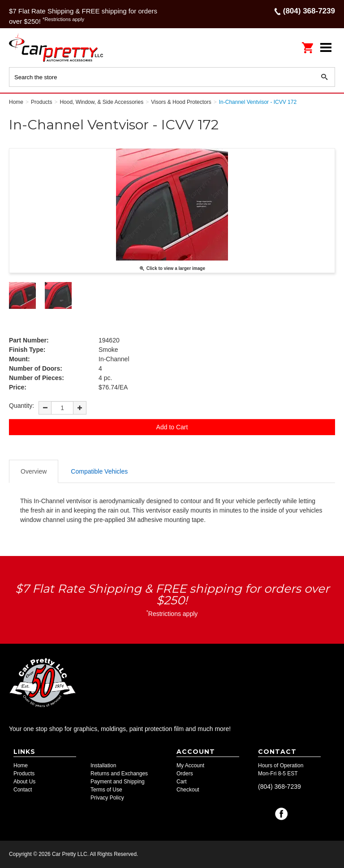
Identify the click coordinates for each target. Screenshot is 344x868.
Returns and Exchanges (119, 774)
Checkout (188, 790)
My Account (190, 765)
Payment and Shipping (118, 782)
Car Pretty (67, 47)
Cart (182, 782)
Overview (34, 471)
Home (21, 765)
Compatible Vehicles (99, 471)
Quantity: (21, 406)
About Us (24, 782)
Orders (185, 774)
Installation (103, 765)
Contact (23, 790)
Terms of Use (106, 790)
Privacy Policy (107, 798)
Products (24, 774)
